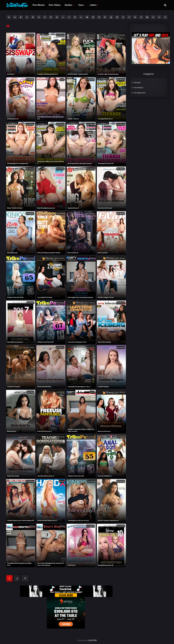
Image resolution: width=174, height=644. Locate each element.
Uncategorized (140, 93)
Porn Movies (39, 5)
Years (81, 5)
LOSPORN (92, 640)
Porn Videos (55, 5)
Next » (25, 578)
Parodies (137, 82)
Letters (93, 5)
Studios (68, 5)
